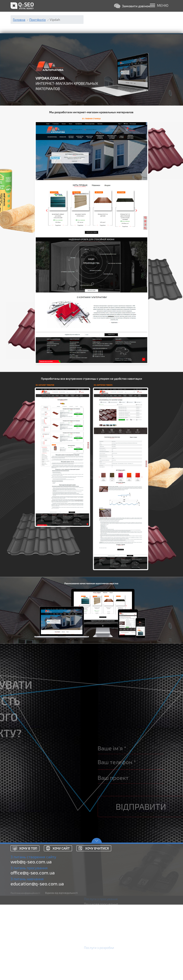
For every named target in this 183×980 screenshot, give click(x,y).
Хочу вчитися (97, 848)
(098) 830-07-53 (102, 19)
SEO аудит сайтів (97, 935)
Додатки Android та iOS (101, 973)
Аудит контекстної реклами (105, 919)
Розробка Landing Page (101, 963)
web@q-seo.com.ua (31, 862)
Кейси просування (149, 953)
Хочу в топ (28, 848)
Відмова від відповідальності (61, 893)
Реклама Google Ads (99, 909)
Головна (19, 20)
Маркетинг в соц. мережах (104, 925)
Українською (145, 973)
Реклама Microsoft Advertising (106, 914)
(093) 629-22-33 (102, 14)
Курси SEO (92, 940)
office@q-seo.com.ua (33, 873)
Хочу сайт (61, 848)
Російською (144, 968)
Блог (139, 948)
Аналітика (92, 930)
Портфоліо (38, 20)
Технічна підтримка (99, 968)
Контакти (143, 963)
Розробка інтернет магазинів (106, 958)
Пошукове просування (101, 904)
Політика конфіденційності (25, 893)
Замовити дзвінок (132, 6)
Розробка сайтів (96, 953)
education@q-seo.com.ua (37, 884)
